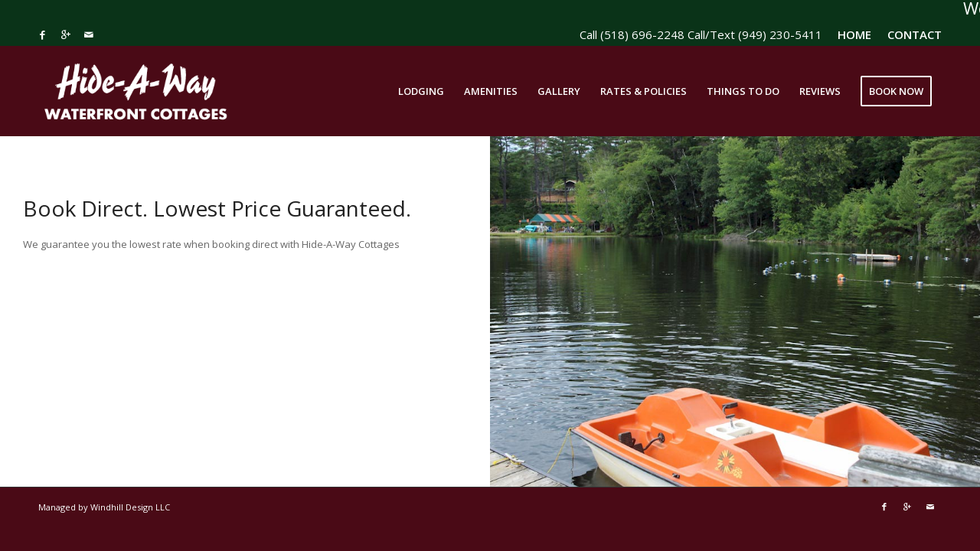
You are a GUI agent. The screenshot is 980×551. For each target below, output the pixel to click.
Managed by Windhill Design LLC (104, 507)
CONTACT (915, 34)
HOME (854, 34)
